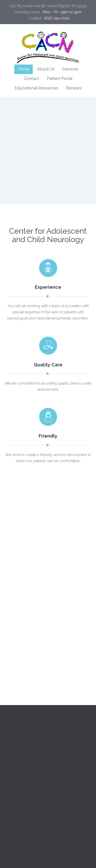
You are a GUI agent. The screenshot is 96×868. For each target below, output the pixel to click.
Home (24, 69)
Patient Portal (60, 79)
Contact (31, 79)
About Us (46, 69)
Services (70, 69)
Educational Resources (36, 88)
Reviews (74, 88)
